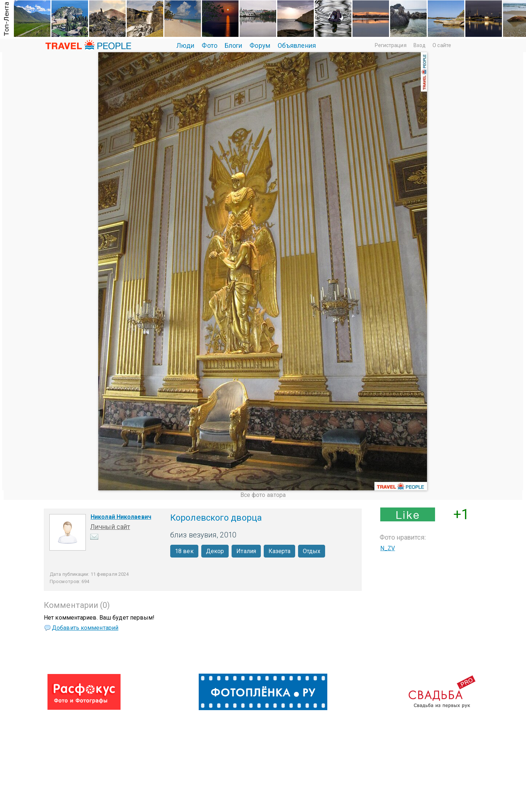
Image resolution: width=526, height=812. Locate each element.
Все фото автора (263, 495)
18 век (184, 551)
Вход (420, 45)
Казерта (279, 551)
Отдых (312, 551)
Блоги (234, 45)
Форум (260, 45)
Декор (215, 551)
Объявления (297, 45)
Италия (246, 551)
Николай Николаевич (121, 517)
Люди (185, 45)
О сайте (442, 45)
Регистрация (391, 45)
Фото (209, 45)
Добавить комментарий (85, 628)
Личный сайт (110, 527)
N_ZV (388, 548)
